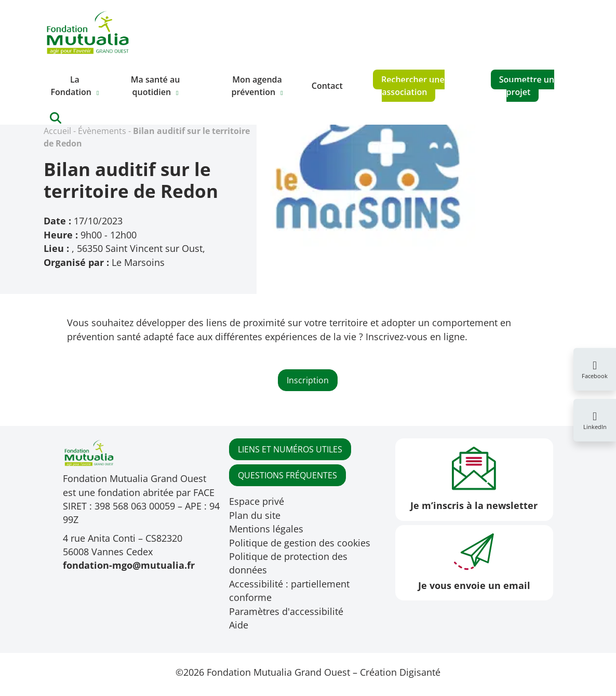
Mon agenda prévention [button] (256, 86)
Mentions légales (266, 529)
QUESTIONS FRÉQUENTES (287, 475)
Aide (239, 625)
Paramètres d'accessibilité (286, 611)
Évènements (102, 131)
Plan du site (255, 515)
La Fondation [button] (71, 86)
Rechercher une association (413, 86)
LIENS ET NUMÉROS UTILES (290, 449)
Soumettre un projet (527, 86)
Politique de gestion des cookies (300, 543)
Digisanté (420, 672)
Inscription (308, 380)
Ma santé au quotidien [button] (156, 86)
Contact (327, 86)
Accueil (57, 131)
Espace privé (257, 501)
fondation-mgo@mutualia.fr (129, 565)
